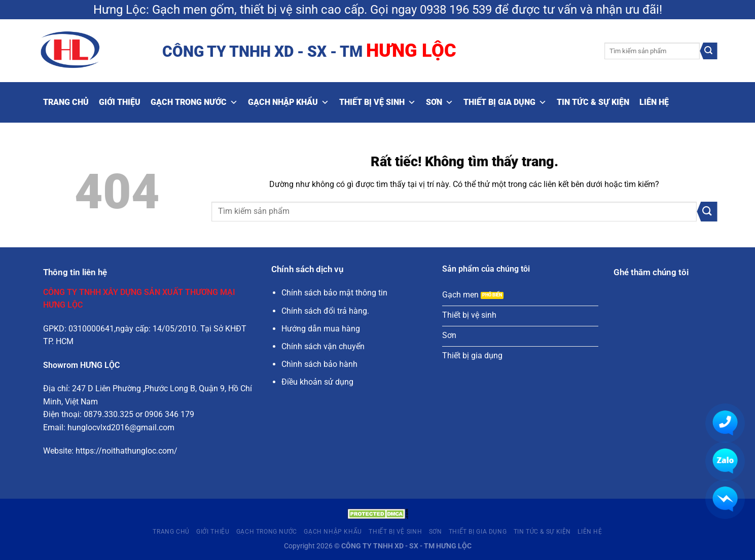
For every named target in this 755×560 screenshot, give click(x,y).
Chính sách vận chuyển (323, 346)
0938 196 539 (456, 10)
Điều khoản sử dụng (317, 382)
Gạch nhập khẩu (289, 102)
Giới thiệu (120, 102)
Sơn (440, 102)
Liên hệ (654, 102)
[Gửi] (708, 51)
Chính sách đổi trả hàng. (325, 311)
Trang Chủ (66, 102)
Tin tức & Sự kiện (593, 102)
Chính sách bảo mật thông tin (334, 293)
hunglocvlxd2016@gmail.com (121, 427)
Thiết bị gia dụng (505, 102)
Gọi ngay (393, 10)
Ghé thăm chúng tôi (651, 272)
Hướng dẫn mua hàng (321, 329)
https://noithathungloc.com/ (127, 451)
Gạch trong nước (194, 102)
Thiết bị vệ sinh (377, 102)
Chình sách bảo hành (319, 364)
